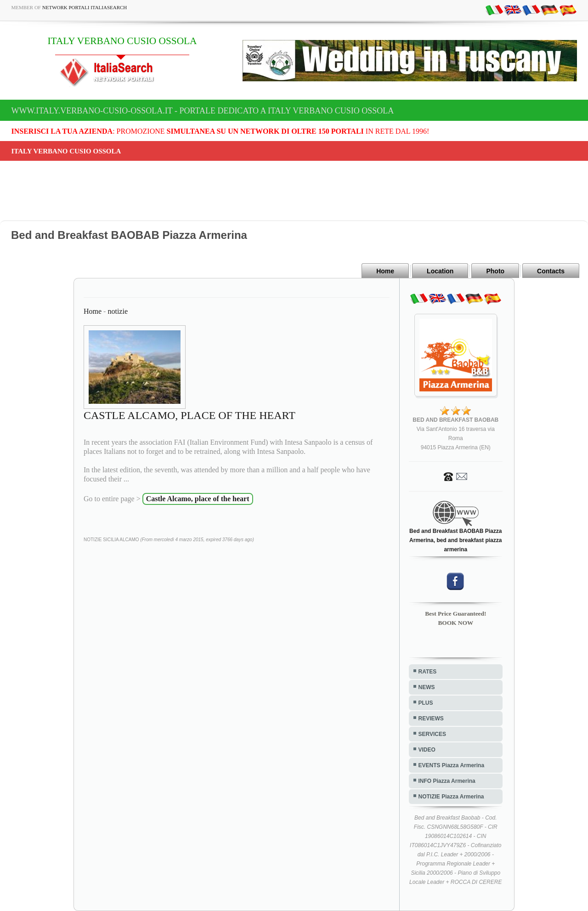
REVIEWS (431, 719)
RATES (428, 672)
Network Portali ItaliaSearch (85, 7)
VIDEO (427, 750)
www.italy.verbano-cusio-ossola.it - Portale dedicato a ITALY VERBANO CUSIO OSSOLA (203, 111)
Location (440, 271)
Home (385, 271)
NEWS (427, 687)
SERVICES (432, 734)
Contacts (551, 271)
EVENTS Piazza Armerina (452, 765)
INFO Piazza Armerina (447, 781)
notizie (118, 311)
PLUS (426, 703)
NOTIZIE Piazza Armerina (451, 797)
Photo (495, 271)
